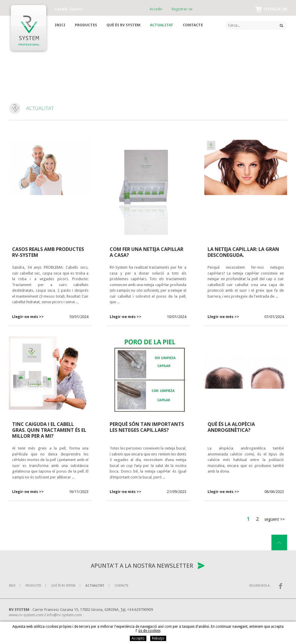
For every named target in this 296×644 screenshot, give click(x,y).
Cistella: (275, 9)
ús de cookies (149, 631)
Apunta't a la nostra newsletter (142, 566)
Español (76, 9)
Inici (60, 25)
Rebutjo (158, 638)
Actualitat (162, 25)
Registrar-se (182, 9)
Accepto (138, 638)
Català (61, 9)
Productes (86, 25)
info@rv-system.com (64, 615)
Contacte (193, 25)
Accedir (156, 9)
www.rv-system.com (26, 615)
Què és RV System (123, 25)
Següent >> (275, 519)
